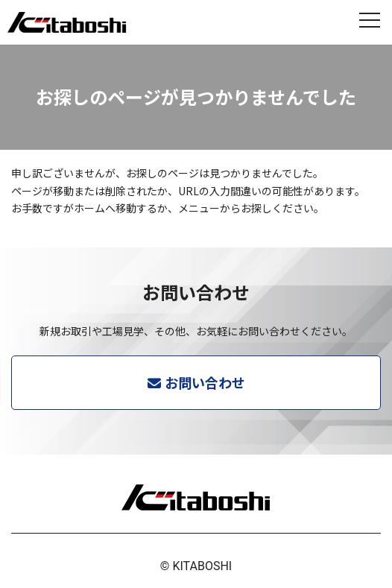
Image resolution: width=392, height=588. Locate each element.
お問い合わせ (205, 382)
